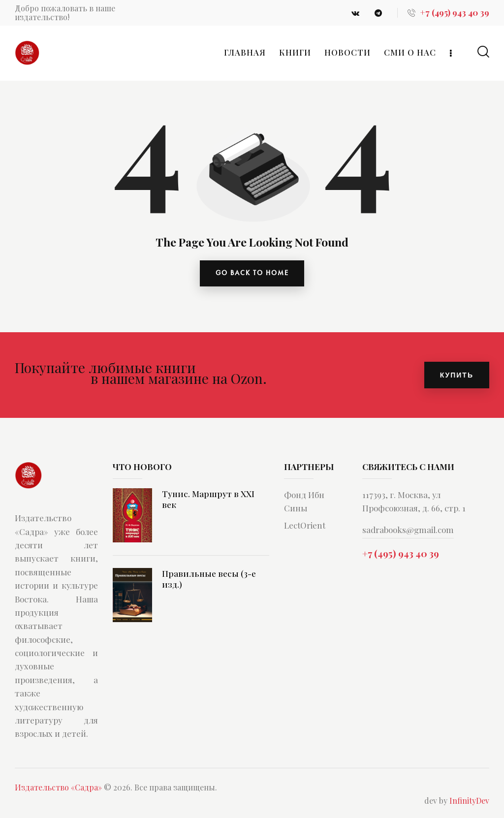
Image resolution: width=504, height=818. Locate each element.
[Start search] (483, 52)
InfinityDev (469, 801)
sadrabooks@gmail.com (408, 531)
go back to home (252, 274)
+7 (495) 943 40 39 (401, 554)
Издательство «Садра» (58, 788)
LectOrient (305, 526)
